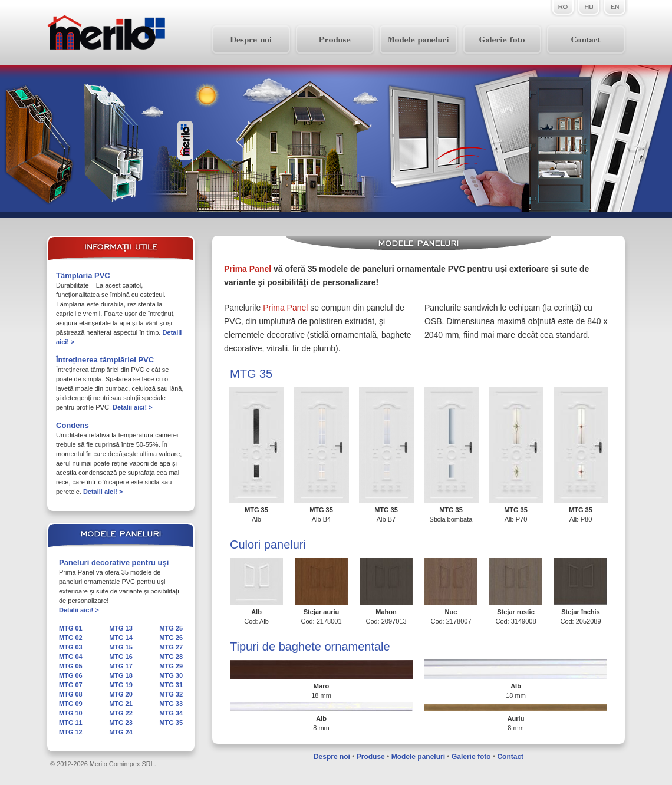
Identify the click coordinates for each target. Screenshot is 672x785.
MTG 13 (121, 628)
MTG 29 (171, 666)
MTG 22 (121, 713)
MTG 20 (121, 694)
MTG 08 (71, 694)
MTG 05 (71, 666)
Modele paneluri (418, 757)
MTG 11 (71, 723)
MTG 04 (71, 657)
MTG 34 (171, 713)
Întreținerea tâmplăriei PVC (105, 360)
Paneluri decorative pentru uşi (114, 563)
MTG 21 (121, 704)
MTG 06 (71, 675)
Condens (73, 425)
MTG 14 (121, 638)
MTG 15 (121, 647)
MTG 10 (71, 713)
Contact (510, 757)
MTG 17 (121, 666)
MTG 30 (171, 675)
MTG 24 (121, 732)
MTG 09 (71, 704)
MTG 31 (171, 685)
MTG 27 (171, 647)
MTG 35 (171, 723)
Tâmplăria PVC (83, 276)
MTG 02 (71, 638)
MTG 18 (121, 675)
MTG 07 (71, 685)
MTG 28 (171, 657)
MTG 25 (171, 628)
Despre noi (332, 757)
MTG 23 (121, 723)
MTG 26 (171, 638)
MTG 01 (71, 628)
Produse (371, 757)
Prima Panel (248, 269)
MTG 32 (171, 694)
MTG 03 (71, 647)
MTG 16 (121, 657)
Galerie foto (471, 757)
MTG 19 (121, 685)
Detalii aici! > (133, 407)
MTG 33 (171, 704)
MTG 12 (71, 732)
